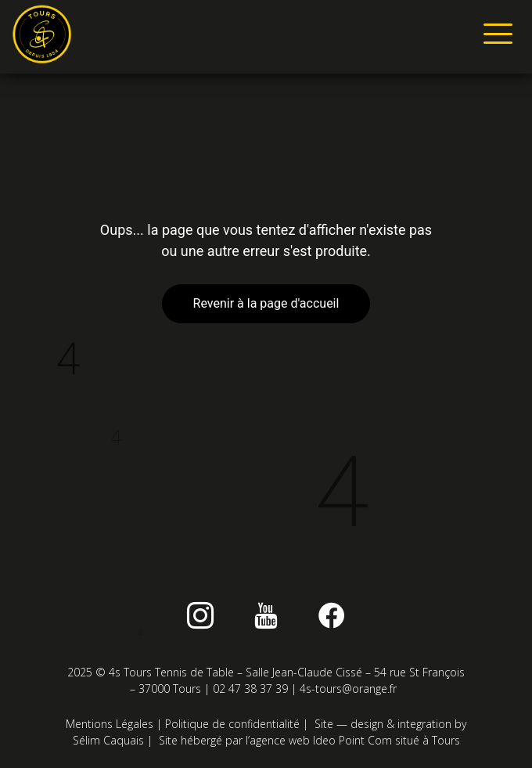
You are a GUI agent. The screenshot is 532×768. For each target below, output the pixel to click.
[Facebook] (332, 615)
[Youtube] (266, 615)
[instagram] (200, 615)
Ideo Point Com (352, 740)
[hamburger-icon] (495, 37)
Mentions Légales (110, 724)
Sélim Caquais (108, 740)
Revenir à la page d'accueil (266, 303)
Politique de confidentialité (232, 724)
